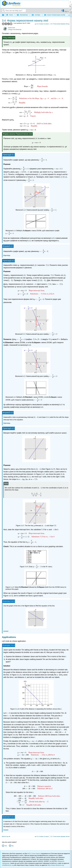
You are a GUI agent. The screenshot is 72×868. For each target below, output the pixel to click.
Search (4, 11)
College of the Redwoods (15, 30)
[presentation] (20, 33)
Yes (6, 846)
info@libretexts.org (8, 865)
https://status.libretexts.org (56, 865)
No (13, 846)
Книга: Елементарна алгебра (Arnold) (58, 15)
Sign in (67, 11)
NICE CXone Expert (34, 853)
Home (10, 15)
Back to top (5, 836)
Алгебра (36, 15)
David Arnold (11, 28)
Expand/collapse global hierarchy (4, 15)
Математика (23, 15)
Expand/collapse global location (69, 14)
